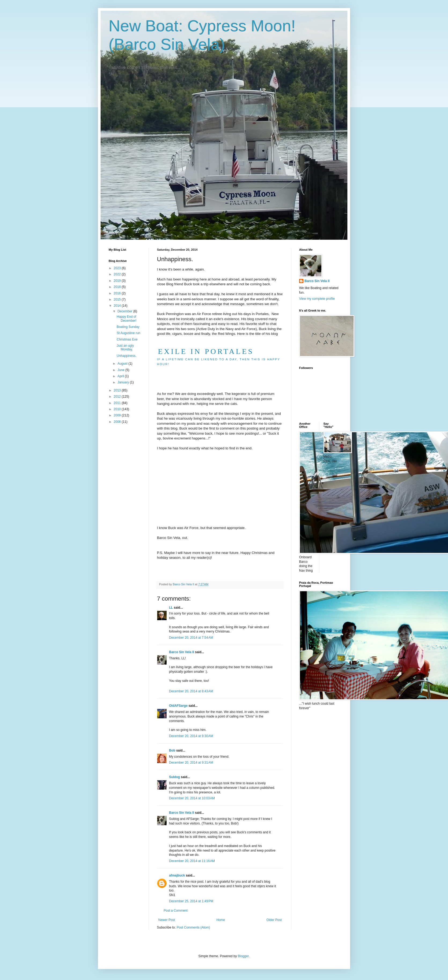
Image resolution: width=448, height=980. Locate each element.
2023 (118, 268)
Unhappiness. (126, 356)
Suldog (175, 777)
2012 (118, 397)
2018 (118, 287)
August (123, 364)
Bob (172, 750)
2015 (118, 299)
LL (171, 608)
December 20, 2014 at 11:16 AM (192, 861)
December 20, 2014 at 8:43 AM (191, 691)
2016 (118, 293)
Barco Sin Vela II (181, 652)
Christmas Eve (127, 339)
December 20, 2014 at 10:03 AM (192, 798)
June (121, 370)
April (121, 376)
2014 (118, 306)
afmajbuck (177, 875)
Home (221, 920)
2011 (118, 403)
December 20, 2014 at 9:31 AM (191, 763)
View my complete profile (317, 299)
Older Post (274, 920)
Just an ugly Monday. (125, 347)
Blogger (243, 956)
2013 (118, 390)
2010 (118, 409)
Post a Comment (176, 911)
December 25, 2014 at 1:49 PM (191, 901)
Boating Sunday (128, 327)
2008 (118, 422)
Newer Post (167, 920)
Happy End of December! (127, 319)
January (124, 382)
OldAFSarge (178, 706)
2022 (118, 274)
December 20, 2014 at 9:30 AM (191, 736)
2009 (118, 415)
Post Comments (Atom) (193, 927)
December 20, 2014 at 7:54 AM (191, 638)
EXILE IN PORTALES (206, 351)
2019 (118, 281)
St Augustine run (128, 333)
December (125, 311)
